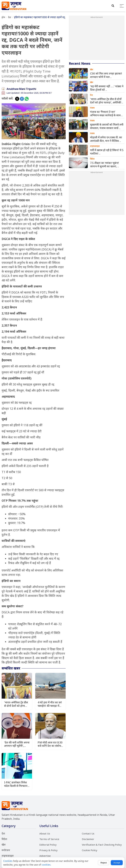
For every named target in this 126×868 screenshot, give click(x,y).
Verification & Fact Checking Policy (102, 845)
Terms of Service (49, 839)
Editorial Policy (48, 845)
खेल (4, 845)
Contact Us (88, 833)
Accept (117, 863)
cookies (46, 865)
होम (3, 17)
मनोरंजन (6, 850)
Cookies (8, 861)
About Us (45, 833)
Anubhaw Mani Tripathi (21, 89)
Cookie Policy (90, 850)
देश (10, 17)
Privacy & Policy (48, 850)
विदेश (4, 839)
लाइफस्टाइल (8, 856)
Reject (104, 863)
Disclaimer (88, 839)
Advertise (45, 856)
